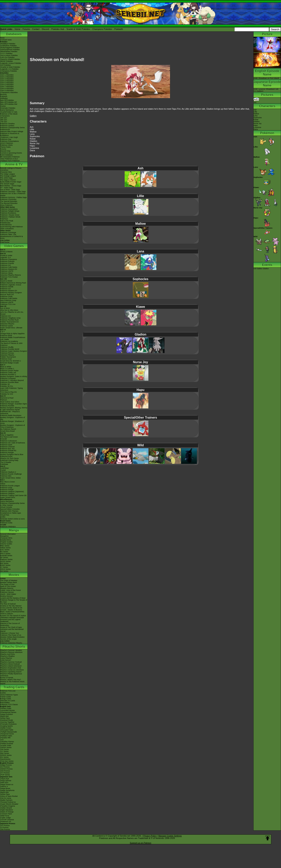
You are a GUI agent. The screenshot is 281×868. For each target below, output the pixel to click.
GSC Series (5, 550)
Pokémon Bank (6, 335)
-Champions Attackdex (9, 92)
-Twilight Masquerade (9, 732)
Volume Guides (6, 544)
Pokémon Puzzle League (10, 486)
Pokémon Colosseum (9, 441)
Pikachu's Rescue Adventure (11, 652)
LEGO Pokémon (7, 143)
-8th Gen (4, 120)
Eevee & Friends (7, 678)
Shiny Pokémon (6, 205)
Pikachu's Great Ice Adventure (12, 670)
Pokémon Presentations (10, 141)
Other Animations (7, 229)
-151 (2, 740)
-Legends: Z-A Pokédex (9, 69)
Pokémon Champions (9, 259)
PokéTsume (5, 242)
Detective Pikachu (7, 324)
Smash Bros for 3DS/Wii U (11, 361)
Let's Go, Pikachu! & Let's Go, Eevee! (12, 313)
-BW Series (5, 753)
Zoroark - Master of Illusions (11, 610)
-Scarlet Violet (6, 746)
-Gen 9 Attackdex (7, 91)
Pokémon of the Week (9, 114)
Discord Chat (5, 151)
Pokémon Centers (7, 126)
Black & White (6, 367)
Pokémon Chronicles (8, 199)
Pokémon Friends (7, 263)
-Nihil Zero (4, 783)
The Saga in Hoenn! (8, 180)
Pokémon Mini (6, 476)
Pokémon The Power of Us (11, 635)
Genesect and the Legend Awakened (10, 620)
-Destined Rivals (7, 720)
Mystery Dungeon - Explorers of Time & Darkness (13, 426)
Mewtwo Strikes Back (9, 582)
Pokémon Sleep (6, 273)
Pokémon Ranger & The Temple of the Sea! (14, 601)
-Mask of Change (7, 812)
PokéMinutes (5, 223)
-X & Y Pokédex (6, 53)
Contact (36, 29)
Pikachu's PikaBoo (7, 656)
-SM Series (5, 749)
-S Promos (4, 827)
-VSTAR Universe (7, 820)
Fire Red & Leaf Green (9, 437)
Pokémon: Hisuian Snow (10, 215)
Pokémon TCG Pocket (9, 277)
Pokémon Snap (6, 488)
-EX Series (4, 757)
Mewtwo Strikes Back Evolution (12, 637)
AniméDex (4, 170)
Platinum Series (6, 559)
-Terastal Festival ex (8, 802)
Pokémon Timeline (7, 124)
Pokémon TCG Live (8, 304)
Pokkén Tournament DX (9, 322)
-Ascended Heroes (7, 710)
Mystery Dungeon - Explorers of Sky (13, 418)
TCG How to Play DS (8, 392)
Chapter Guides (6, 542)
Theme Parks (5, 147)
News (2, 38)
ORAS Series (5, 569)
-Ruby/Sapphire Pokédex (10, 48)
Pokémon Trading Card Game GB (13, 495)
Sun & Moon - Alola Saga (10, 190)
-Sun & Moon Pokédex (9, 55)
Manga (14, 530)
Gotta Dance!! (6, 660)
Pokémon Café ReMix (9, 267)
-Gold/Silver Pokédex (8, 46)
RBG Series (5, 546)
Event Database (6, 155)
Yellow (3, 484)
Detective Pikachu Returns (11, 275)
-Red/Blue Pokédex (8, 44)
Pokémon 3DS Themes (9, 511)
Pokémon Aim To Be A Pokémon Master (13, 194)
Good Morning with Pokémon (11, 227)
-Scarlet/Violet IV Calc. (9, 112)
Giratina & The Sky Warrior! (11, 606)
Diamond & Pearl (7, 398)
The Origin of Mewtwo (9, 580)
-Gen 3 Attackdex (7, 79)
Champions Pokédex (102, 29)
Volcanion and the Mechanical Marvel (12, 630)
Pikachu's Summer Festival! (11, 662)
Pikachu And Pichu (7, 654)
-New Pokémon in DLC (9, 159)
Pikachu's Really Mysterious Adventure (11, 675)
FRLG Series (5, 554)
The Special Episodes (9, 201)
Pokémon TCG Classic (9, 705)
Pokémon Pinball (7, 490)
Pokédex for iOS (7, 394)
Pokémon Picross (7, 353)
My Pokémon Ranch (8, 429)
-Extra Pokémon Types (9, 695)
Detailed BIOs (6, 540)
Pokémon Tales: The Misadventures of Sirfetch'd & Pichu (12, 236)
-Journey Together (7, 722)
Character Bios (6, 172)
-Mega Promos (6, 765)
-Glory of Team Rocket (9, 796)
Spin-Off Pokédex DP (8, 102)
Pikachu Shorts (14, 647)
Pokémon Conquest (8, 378)
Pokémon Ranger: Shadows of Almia (12, 422)
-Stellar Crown (6, 728)
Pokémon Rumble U (8, 375)
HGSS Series (5, 561)
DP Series (4, 557)
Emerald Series (6, 556)
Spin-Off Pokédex (7, 100)
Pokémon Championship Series (12, 128)
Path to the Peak (7, 221)
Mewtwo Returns (7, 588)
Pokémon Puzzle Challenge (11, 474)
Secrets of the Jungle (8, 639)
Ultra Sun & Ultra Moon (9, 310)
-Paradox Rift (5, 738)
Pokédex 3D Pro (7, 386)
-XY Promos (5, 773)
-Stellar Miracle (6, 808)
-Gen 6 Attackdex (7, 85)
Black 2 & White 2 (7, 369)
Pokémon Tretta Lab (8, 373)
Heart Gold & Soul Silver (10, 402)
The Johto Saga (6, 178)
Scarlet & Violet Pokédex (78, 29)
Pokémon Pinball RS (8, 451)
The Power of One (7, 584)
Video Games (14, 246)
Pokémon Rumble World (10, 349)
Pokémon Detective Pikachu (11, 643)
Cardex (3, 106)
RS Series (4, 552)
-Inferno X (4, 786)
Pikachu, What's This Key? (11, 680)
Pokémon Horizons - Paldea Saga (13, 197)
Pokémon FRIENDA (8, 527)
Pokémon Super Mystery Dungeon (14, 351)
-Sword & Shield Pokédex (10, 59)
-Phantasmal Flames (8, 712)
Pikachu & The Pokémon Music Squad (12, 683)
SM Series (4, 571)
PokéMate (4, 464)
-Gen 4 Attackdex (7, 81)
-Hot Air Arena (6, 798)
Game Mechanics (7, 110)
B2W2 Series (5, 565)
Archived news (6, 40)
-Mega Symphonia (7, 790)
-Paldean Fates (6, 736)
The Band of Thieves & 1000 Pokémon (11, 344)
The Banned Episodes (9, 203)
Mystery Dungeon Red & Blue (12, 454)
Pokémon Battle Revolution (11, 415)
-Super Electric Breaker (9, 804)
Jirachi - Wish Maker (8, 594)
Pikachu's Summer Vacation (11, 650)
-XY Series (4, 751)
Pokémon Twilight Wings (10, 211)
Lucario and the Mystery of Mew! (13, 598)
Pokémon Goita (6, 523)
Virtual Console (6, 507)
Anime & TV (14, 164)
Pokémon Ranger (7, 453)
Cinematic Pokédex (8, 108)
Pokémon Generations (9, 209)
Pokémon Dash (6, 445)
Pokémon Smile (6, 296)
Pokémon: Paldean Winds (10, 217)
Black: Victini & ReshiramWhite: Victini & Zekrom (12, 613)
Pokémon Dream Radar (9, 371)
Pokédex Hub (58, 29)
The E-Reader (6, 462)
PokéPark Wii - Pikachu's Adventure (10, 413)
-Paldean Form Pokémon (10, 161)
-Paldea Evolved (7, 744)
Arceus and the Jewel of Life (11, 608)
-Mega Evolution (7, 714)
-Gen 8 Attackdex (7, 89)
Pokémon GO (6, 265)
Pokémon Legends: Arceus (11, 285)
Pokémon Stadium (7, 493)
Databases (14, 34)
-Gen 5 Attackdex (7, 83)
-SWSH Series (6, 747)
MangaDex (4, 536)
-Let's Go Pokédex (7, 57)
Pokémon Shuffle (7, 347)
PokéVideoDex (6, 225)
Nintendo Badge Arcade (9, 363)
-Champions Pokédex (9, 71)
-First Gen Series (7, 761)
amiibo (3, 517)
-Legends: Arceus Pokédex (11, 63)
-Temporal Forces (7, 734)
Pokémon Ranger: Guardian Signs (14, 404)
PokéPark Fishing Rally (9, 460)
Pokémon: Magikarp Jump (10, 318)
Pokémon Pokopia (7, 261)
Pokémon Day (6, 139)
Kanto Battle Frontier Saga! (11, 182)
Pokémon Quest (7, 326)
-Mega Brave (5, 788)
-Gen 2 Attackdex (7, 77)
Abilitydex (4, 98)
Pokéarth (119, 29)
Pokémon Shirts (6, 145)
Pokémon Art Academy (9, 341)
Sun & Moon (5, 308)
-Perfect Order (6, 708)
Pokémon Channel (7, 447)
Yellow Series (5, 548)
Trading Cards (14, 687)
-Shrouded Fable (7, 730)
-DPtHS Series (6, 755)
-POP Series (5, 775)
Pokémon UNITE (7, 271)
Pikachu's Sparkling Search (11, 672)
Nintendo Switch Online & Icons (12, 519)
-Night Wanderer (7, 810)
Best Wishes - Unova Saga (11, 186)
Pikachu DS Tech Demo (9, 458)
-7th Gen (4, 122)
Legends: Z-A (5, 257)
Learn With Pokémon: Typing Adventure (11, 389)
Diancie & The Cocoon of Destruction (10, 624)
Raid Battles (5, 703)
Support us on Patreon (140, 843)
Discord (45, 29)
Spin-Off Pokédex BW (9, 104)
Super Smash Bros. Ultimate (11, 328)
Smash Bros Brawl (7, 431)
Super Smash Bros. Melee (10, 478)
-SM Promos (5, 771)
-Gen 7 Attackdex (7, 87)
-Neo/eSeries (5, 759)
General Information (8, 534)
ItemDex (4, 94)
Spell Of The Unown (8, 586)
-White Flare (5, 718)
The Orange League (8, 176)
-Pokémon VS (6, 822)
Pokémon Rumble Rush (9, 320)
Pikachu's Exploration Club (11, 668)
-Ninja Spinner (6, 781)
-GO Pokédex (6, 65)
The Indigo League (7, 174)
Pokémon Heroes (7, 592)
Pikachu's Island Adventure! (11, 666)
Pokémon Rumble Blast (9, 382)
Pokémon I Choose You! (10, 633)
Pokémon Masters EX (9, 269)
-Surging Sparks (7, 726)
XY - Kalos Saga (7, 188)
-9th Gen (4, 118)
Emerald (4, 439)
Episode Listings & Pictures (11, 168)
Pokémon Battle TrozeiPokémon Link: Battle (13, 338)
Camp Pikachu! (6, 658)
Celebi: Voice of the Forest (11, 590)
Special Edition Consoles (10, 509)
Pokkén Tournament (8, 357)
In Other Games (6, 505)
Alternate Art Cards (8, 701)
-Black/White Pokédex (9, 51)
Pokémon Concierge (8, 233)
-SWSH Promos (6, 769)
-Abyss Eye (5, 779)
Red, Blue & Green (8, 482)
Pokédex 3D (5, 384)
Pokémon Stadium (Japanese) (12, 492)
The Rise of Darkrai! (8, 604)
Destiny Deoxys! (7, 596)
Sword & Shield (6, 281)
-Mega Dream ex (7, 785)
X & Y (2, 332)
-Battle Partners (6, 800)
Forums (26, 29)
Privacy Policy (150, 836)
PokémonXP (5, 130)
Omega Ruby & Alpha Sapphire (12, 334)
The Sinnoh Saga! (7, 184)
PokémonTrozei (6, 456)
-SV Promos (5, 767)
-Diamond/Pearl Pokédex (10, 50)
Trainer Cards (6, 697)
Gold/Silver (4, 468)
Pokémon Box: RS (7, 449)
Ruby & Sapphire (7, 435)
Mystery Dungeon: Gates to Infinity (14, 376)
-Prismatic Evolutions (8, 724)
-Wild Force (5, 816)
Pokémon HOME (7, 287)
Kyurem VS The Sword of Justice (13, 616)
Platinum (4, 400)
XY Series (4, 567)
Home (17, 29)
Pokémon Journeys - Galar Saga (13, 192)
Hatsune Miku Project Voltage (12, 131)
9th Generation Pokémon (10, 157)
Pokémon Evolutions (8, 213)
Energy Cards (6, 699)
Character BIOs (6, 538)
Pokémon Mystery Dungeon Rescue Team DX (11, 294)
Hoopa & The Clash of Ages (11, 627)
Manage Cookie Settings (170, 836)
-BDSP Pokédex (7, 61)
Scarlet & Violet (6, 256)
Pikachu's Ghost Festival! (10, 664)
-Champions (5, 116)
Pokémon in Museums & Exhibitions (10, 134)
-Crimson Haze (6, 814)
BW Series (4, 563)
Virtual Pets (5, 515)
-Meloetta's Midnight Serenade (12, 618)
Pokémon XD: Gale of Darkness (13, 443)
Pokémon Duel (6, 359)
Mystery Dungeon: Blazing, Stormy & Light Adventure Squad (14, 409)
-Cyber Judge (5, 818)
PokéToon (4, 219)
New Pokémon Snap (8, 300)
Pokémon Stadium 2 (8, 472)
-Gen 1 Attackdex (7, 75)
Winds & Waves (6, 252)
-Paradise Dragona (8, 806)
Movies (14, 575)
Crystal (3, 470)
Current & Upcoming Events (11, 153)
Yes (256, 101)
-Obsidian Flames (7, 742)
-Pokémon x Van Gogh (9, 137)
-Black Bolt (4, 716)
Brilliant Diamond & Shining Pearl (13, 283)
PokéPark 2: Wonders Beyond (12, 380)
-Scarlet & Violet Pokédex (10, 67)
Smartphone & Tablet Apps (11, 513)
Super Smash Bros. (8, 497)
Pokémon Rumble (7, 406)
